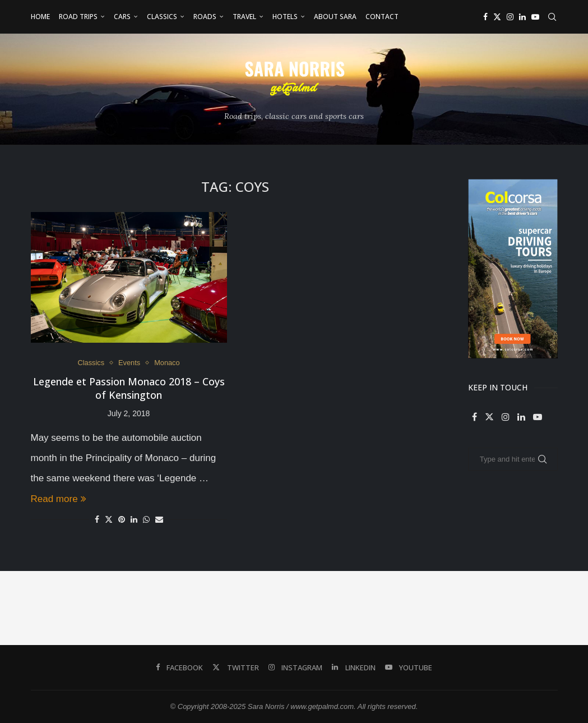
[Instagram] (510, 17)
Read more (59, 499)
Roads (205, 17)
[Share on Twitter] (109, 520)
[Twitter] (497, 17)
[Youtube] (535, 17)
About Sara (335, 17)
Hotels (285, 17)
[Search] (552, 17)
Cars (122, 17)
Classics (162, 17)
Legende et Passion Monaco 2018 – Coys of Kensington (129, 388)
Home (40, 17)
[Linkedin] (522, 17)
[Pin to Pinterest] (122, 520)
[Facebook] (485, 17)
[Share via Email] (159, 520)
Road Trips (78, 17)
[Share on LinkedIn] (134, 520)
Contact (382, 17)
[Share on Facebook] (97, 520)
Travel (244, 17)
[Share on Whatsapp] (146, 520)
